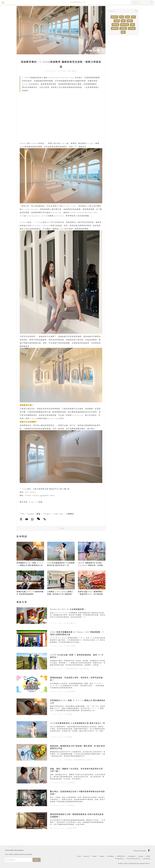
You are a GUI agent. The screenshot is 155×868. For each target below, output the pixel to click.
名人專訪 (132, 28)
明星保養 (115, 25)
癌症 (133, 17)
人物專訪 (70, 514)
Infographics (72, 669)
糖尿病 (130, 21)
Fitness (63, 71)
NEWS (148, 856)
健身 (123, 32)
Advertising (147, 859)
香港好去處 (125, 25)
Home (79, 856)
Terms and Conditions (133, 859)
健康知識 (115, 28)
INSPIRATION (121, 856)
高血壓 (117, 21)
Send (37, 860)
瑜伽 (38, 514)
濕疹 (123, 21)
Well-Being (72, 71)
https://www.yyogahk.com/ (40, 495)
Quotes (141, 856)
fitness (47, 514)
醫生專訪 (114, 17)
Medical (69, 760)
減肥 (132, 25)
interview (58, 514)
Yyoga (31, 514)
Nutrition (72, 828)
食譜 (127, 17)
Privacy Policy (119, 859)
